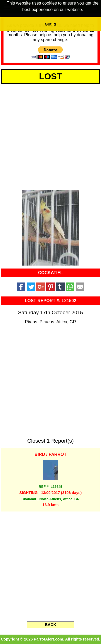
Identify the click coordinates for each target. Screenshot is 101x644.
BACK (51, 625)
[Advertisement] (50, 136)
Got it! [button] (50, 24)
